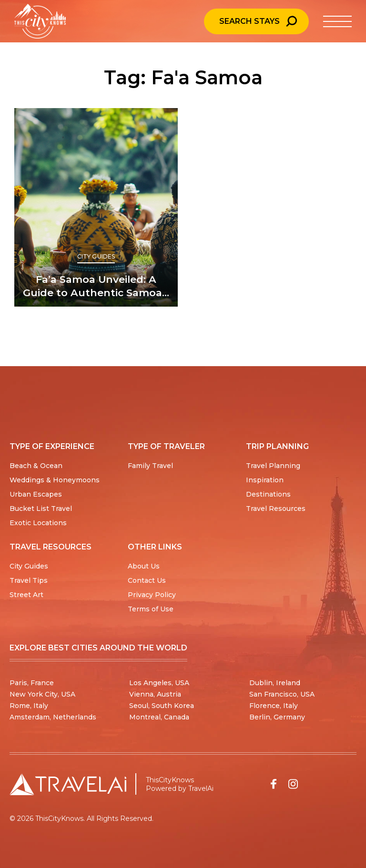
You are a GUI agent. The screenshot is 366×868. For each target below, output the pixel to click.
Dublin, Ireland (275, 683)
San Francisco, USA (282, 694)
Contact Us (147, 580)
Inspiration (265, 480)
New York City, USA (42, 694)
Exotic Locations (38, 523)
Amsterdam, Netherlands (53, 717)
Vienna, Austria (155, 694)
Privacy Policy (152, 595)
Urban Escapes (36, 494)
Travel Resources (276, 509)
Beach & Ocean (36, 466)
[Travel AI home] (68, 784)
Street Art (26, 595)
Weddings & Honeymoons (55, 480)
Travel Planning (273, 466)
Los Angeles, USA (159, 683)
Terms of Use (151, 609)
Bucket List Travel (41, 509)
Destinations (268, 494)
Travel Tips (29, 580)
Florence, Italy (274, 706)
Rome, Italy (29, 706)
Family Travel (150, 466)
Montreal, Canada (159, 717)
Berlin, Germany (277, 717)
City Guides (96, 256)
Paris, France (32, 683)
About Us (144, 566)
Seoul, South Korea (162, 706)
